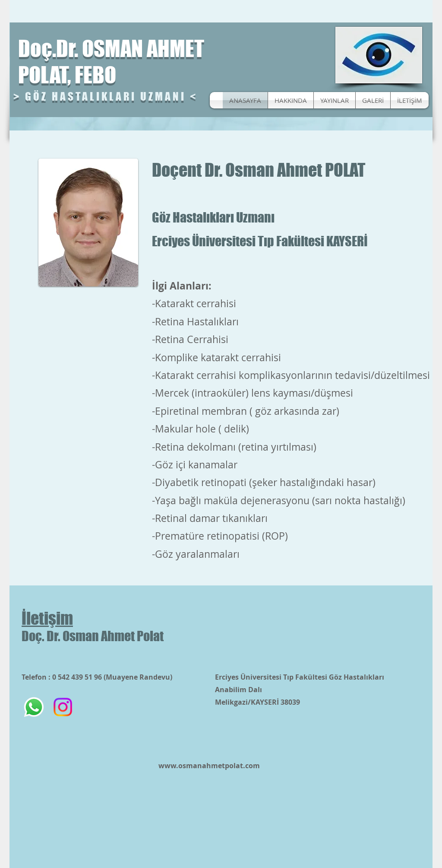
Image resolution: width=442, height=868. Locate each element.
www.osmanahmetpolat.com (209, 766)
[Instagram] (63, 707)
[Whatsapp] (34, 707)
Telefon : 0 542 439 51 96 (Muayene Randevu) (97, 677)
